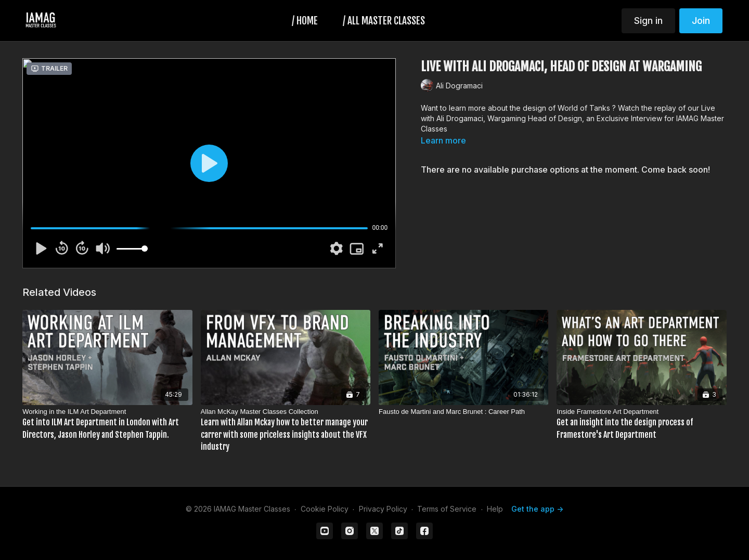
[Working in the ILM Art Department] (107, 424)
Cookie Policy (325, 509)
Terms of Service (447, 509)
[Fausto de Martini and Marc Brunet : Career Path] (463, 412)
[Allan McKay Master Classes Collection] (286, 430)
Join (701, 21)
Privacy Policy (383, 509)
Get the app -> (537, 509)
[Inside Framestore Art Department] (641, 424)
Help (495, 509)
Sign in (648, 21)
